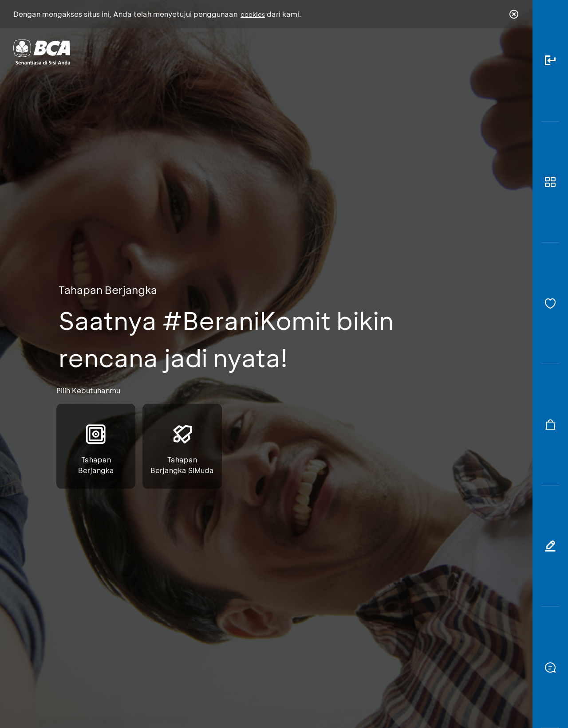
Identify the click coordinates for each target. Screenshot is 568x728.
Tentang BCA (322, 51)
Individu (210, 51)
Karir (381, 51)
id (496, 52)
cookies (253, 14)
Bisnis (261, 51)
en (511, 52)
